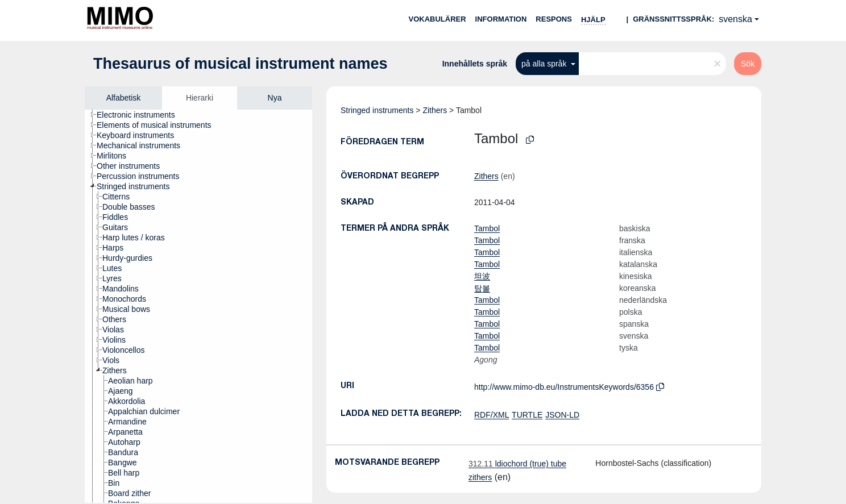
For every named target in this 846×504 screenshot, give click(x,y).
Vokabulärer (437, 19)
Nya (275, 98)
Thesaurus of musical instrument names (240, 64)
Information (501, 19)
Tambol (487, 228)
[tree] (198, 306)
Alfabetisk (124, 98)
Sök (748, 64)
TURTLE (527, 415)
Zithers (435, 110)
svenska (735, 19)
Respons (554, 19)
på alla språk (545, 64)
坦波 (482, 276)
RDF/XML (492, 415)
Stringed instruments (377, 110)
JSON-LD (562, 415)
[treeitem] (141, 115)
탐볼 (482, 288)
